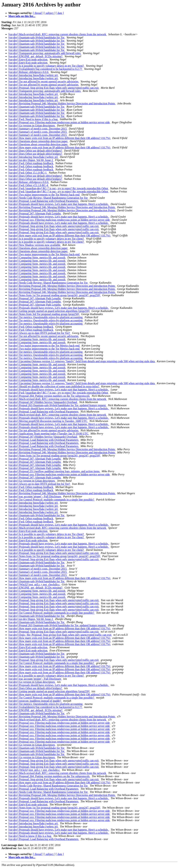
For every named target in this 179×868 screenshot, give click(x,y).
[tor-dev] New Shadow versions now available (35, 245)
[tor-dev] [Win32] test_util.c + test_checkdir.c (34, 584)
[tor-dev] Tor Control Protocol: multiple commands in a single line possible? (52, 500)
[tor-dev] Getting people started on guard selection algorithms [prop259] (49, 311)
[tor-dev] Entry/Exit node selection (28, 59)
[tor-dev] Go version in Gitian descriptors (32, 125)
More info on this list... (22, 16)
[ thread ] (38, 13)
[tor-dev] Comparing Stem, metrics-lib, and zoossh (37, 258)
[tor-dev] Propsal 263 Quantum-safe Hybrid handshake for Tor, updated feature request (57, 405)
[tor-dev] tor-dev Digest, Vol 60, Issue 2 (31, 160)
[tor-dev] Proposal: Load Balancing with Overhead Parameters (44, 201)
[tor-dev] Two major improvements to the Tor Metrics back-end (44, 195)
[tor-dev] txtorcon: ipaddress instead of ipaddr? (35, 701)
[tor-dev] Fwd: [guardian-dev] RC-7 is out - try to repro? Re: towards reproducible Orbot (59, 188)
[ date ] (60, 13)
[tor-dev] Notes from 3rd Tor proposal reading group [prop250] (44, 314)
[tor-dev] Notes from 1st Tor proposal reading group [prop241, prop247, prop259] (55, 295)
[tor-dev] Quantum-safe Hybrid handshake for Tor (37, 37)
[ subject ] (50, 13)
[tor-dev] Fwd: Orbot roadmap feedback (31, 163)
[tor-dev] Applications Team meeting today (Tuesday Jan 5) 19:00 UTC (49, 434)
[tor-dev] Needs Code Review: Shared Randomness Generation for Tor (48, 198)
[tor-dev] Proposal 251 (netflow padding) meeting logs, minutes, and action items (54, 471)
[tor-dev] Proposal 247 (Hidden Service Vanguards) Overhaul (43, 402)
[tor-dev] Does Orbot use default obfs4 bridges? (35, 151)
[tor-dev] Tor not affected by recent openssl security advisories (44, 81)
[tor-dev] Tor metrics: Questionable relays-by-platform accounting (46, 317)
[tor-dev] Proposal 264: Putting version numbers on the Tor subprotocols (49, 396)
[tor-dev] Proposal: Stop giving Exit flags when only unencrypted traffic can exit (54, 88)
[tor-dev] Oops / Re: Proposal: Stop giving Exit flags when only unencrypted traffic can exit (60, 635)
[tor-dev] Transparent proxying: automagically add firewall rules (45, 53)
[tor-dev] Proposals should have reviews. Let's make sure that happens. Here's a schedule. (59, 204)
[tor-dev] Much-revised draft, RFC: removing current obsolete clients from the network (58, 34)
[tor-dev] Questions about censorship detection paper (38, 141)
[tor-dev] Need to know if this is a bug (30, 836)
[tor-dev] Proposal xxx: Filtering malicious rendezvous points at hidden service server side (59, 122)
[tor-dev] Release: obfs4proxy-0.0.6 (29, 72)
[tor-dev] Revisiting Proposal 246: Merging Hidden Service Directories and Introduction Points (62, 103)
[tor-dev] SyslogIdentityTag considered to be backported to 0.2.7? (46, 69)
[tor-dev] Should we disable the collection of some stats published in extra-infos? (54, 386)
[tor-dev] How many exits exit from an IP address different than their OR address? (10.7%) (60, 138)
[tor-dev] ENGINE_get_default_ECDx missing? (36, 56)
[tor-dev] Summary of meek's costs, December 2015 (38, 129)
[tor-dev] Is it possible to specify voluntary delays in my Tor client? (46, 66)
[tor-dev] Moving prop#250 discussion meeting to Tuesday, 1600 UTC (48, 421)
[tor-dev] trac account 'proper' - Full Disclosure (35, 496)
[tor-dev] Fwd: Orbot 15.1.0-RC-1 (28, 173)
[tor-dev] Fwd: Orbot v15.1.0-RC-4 (29, 185)
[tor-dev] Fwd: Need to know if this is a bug (33, 119)
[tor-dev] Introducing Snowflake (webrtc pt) (33, 75)
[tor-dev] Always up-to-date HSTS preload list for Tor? (40, 333)
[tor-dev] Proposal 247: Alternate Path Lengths (35, 214)
